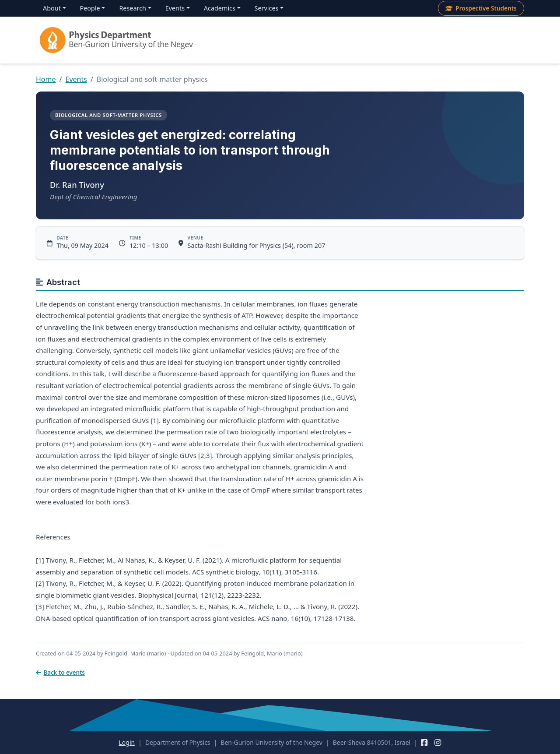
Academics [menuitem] (220, 8)
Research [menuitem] (133, 8)
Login (127, 742)
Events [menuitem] (175, 8)
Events (76, 79)
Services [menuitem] (267, 8)
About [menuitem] (52, 8)
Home (46, 79)
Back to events (60, 672)
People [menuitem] (90, 8)
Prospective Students (481, 8)
